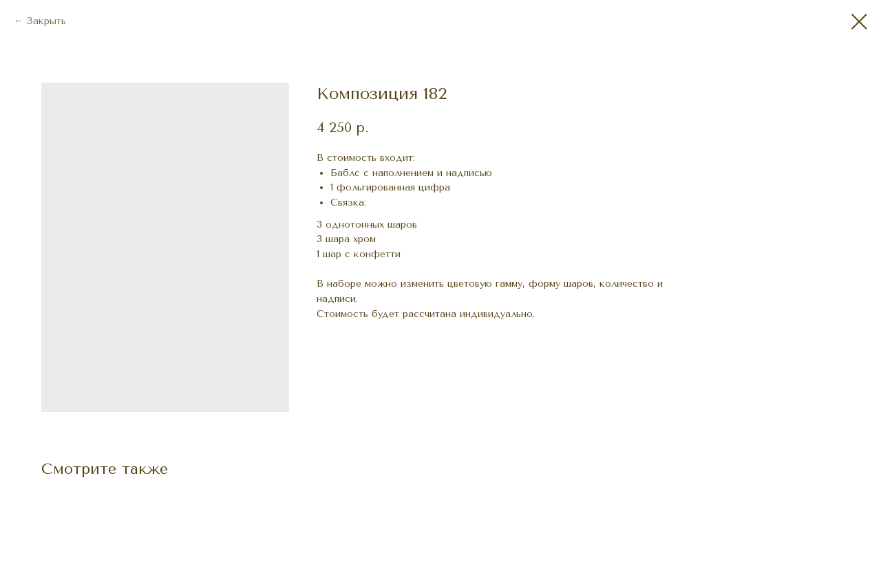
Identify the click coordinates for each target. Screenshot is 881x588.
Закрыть (46, 21)
